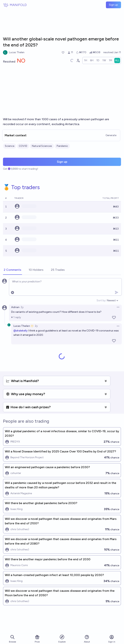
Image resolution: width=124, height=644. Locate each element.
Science (10, 146)
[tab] (12, 270)
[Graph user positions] (78, 60)
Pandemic (62, 146)
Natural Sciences (42, 146)
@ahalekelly (21, 331)
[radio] (86, 60)
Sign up (113, 5)
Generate (111, 135)
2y (22, 307)
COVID (23, 146)
